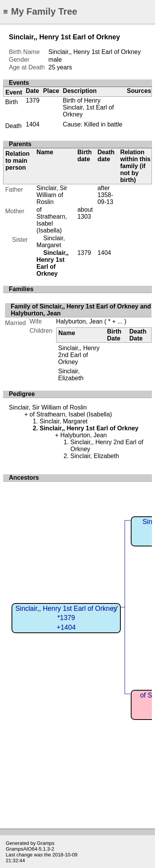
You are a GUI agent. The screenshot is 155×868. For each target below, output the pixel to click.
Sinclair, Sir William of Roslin (52, 195)
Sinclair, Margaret (51, 242)
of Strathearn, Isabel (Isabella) (52, 220)
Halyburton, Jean (79, 321)
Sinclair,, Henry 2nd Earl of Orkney (79, 355)
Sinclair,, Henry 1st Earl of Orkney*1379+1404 (66, 618)
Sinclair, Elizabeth (71, 375)
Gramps (46, 843)
